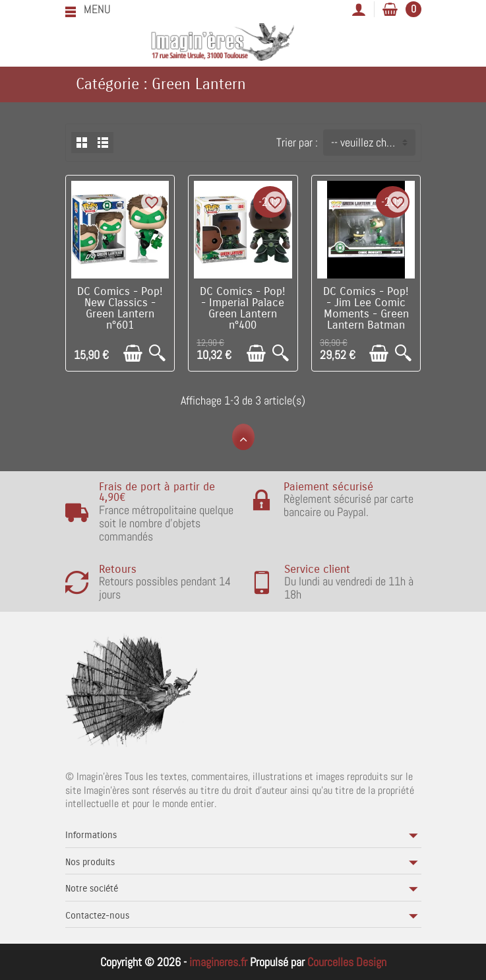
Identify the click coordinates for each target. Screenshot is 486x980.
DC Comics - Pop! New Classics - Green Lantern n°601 (120, 308)
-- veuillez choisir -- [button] (373, 142)
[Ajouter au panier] (133, 353)
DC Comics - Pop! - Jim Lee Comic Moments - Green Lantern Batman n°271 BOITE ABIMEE (366, 319)
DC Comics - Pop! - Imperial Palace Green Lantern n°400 (243, 308)
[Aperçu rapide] (157, 353)
